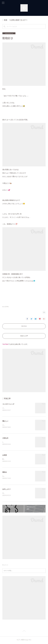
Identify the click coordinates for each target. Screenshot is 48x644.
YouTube (5, 344)
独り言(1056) (6, 307)
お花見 (5, 456)
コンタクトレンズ (8, 404)
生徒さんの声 (24, 336)
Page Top (24, 632)
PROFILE (24, 326)
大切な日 (5, 438)
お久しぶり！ (7, 490)
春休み (5, 473)
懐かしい (5, 421)
